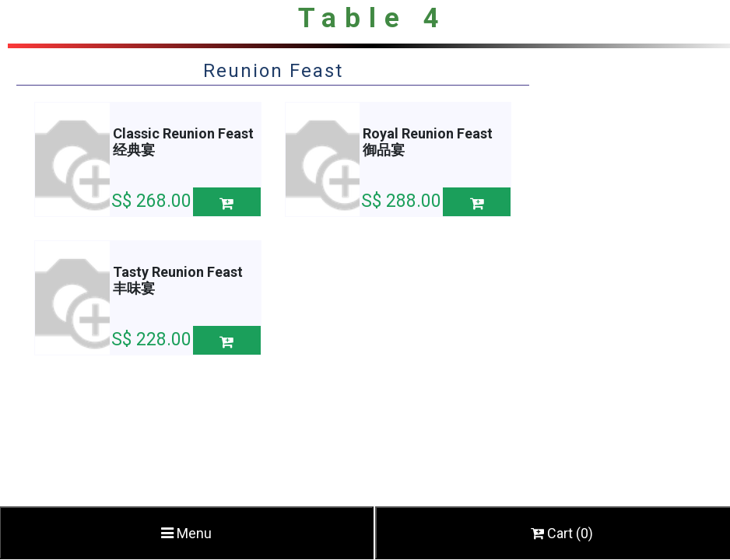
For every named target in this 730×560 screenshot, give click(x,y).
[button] (227, 202)
